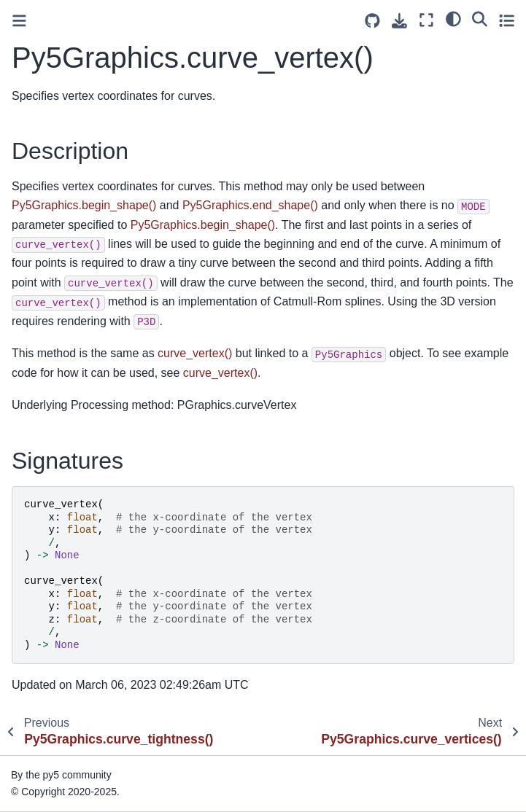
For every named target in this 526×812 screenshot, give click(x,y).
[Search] (480, 18)
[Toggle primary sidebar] (19, 21)
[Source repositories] (372, 21)
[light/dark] (453, 18)
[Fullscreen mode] (426, 20)
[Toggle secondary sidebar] (507, 20)
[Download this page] (399, 21)
